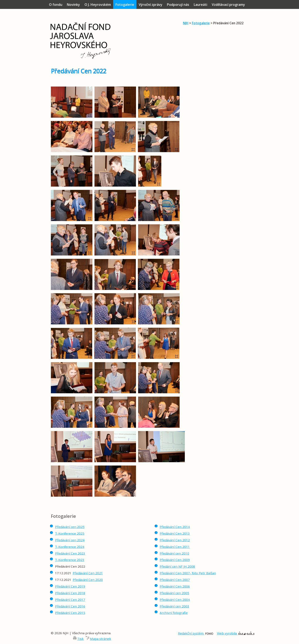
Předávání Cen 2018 (70, 593)
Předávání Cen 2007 (175, 580)
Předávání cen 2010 (174, 553)
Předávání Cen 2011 (175, 547)
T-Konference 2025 (70, 533)
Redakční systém (196, 633)
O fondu (56, 5)
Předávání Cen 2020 (88, 580)
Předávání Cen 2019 (70, 586)
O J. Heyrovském (98, 5)
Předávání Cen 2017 (70, 600)
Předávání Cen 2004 (175, 600)
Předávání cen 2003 (174, 606)
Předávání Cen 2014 (175, 527)
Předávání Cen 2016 (70, 606)
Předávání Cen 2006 (175, 586)
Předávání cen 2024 (70, 540)
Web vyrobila (236, 633)
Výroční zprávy (151, 5)
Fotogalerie (201, 23)
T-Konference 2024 (70, 547)
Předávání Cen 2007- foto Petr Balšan (188, 573)
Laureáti (200, 5)
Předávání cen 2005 (174, 593)
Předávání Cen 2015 (70, 613)
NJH (186, 23)
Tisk (80, 639)
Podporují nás (178, 5)
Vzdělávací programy (228, 5)
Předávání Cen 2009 (175, 560)
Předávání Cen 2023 (70, 553)
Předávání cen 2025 (70, 527)
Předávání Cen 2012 (175, 540)
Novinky (73, 5)
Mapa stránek (100, 639)
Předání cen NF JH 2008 (177, 566)
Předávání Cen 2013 (175, 533)
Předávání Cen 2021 (88, 573)
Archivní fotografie (174, 613)
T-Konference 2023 (70, 560)
